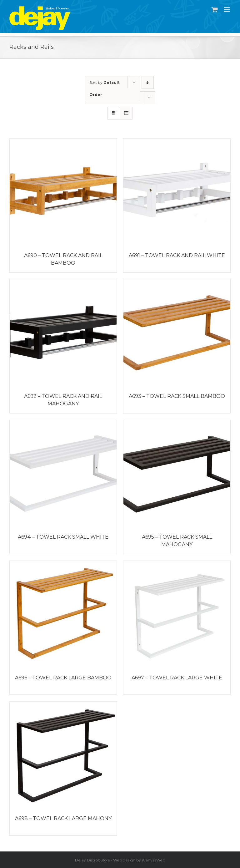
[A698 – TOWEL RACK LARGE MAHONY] (63, 755)
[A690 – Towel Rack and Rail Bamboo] (63, 192)
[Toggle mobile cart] (215, 10)
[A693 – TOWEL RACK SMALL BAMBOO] (177, 333)
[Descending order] (148, 82)
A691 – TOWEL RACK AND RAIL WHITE (177, 255)
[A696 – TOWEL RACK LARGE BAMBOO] (63, 614)
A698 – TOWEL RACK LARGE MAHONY (63, 818)
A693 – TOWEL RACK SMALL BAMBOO (177, 396)
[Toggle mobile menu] (227, 10)
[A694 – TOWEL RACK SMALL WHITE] (63, 474)
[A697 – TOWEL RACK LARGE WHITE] (177, 614)
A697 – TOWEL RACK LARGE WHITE (177, 678)
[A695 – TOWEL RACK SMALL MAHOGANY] (177, 474)
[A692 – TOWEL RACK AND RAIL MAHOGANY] (63, 333)
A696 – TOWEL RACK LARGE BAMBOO (63, 678)
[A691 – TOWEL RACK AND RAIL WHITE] (177, 192)
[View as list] (126, 113)
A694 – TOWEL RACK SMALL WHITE (63, 537)
